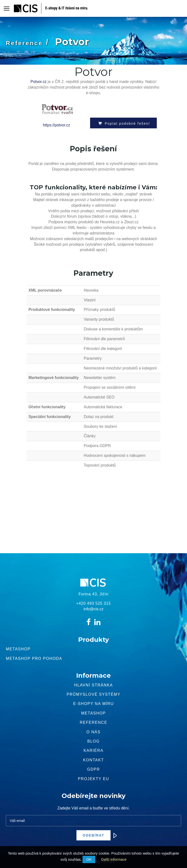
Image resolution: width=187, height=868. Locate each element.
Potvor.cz (38, 82)
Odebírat (97, 835)
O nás (93, 732)
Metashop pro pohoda (34, 659)
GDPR (94, 769)
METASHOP (93, 713)
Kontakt (93, 760)
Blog (94, 741)
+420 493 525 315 (93, 603)
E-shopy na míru (94, 704)
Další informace (114, 859)
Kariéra (93, 751)
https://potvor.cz (56, 125)
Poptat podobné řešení (123, 123)
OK (89, 859)
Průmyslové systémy (94, 694)
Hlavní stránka (93, 685)
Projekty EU (93, 779)
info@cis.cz (93, 609)
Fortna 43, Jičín (93, 594)
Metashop (18, 649)
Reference (24, 43)
